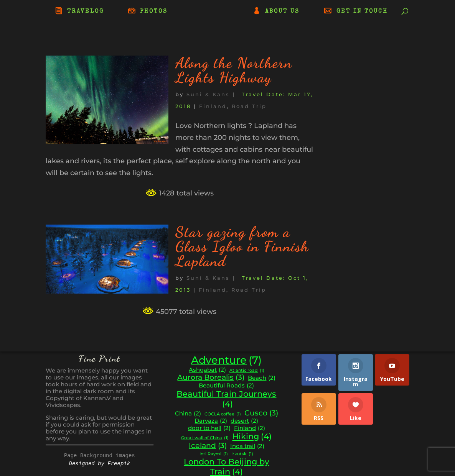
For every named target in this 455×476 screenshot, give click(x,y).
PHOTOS (154, 11)
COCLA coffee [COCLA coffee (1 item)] (223, 414)
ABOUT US (282, 11)
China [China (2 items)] (188, 414)
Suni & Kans (208, 94)
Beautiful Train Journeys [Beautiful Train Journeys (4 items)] (226, 399)
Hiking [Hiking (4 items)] (252, 437)
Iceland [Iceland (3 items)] (208, 446)
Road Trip (249, 106)
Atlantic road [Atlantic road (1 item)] (247, 371)
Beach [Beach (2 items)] (262, 378)
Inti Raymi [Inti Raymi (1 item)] (214, 454)
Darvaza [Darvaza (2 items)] (211, 421)
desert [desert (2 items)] (244, 421)
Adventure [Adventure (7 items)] (226, 360)
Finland (213, 106)
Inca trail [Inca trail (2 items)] (247, 446)
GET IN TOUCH (362, 11)
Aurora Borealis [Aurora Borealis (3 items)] (211, 378)
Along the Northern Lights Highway (234, 70)
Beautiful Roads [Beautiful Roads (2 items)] (226, 386)
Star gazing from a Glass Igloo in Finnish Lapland (242, 246)
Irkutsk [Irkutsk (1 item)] (242, 454)
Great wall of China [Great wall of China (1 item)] (205, 438)
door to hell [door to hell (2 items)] (209, 428)
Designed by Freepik (100, 464)
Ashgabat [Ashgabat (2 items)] (207, 370)
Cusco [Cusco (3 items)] (261, 413)
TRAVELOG (86, 11)
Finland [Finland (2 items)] (250, 428)
